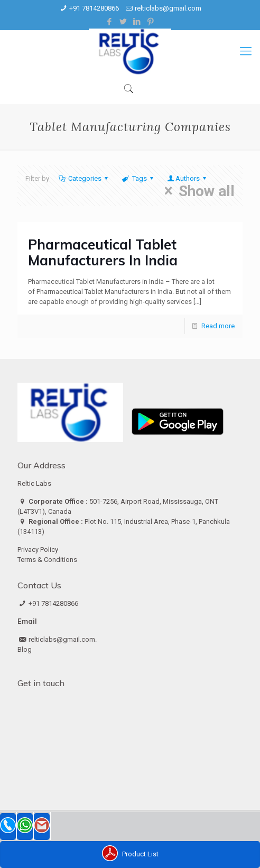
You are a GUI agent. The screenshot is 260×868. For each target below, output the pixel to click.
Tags (138, 178)
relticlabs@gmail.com (168, 8)
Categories (84, 178)
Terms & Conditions (47, 560)
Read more (218, 326)
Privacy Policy (38, 550)
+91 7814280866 (94, 8)
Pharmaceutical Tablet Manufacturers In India (103, 252)
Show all (196, 191)
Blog (25, 649)
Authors (188, 178)
